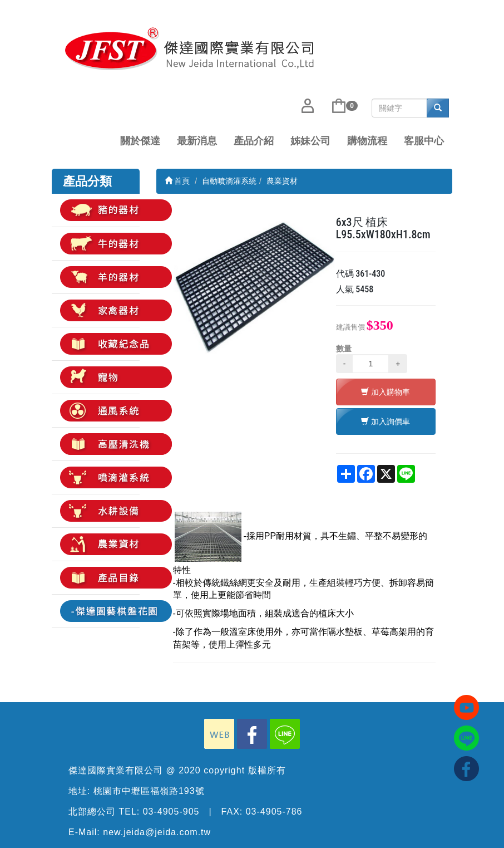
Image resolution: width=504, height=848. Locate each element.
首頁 (177, 181)
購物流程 (367, 141)
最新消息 (197, 141)
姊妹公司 (310, 141)
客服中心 (424, 141)
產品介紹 (254, 141)
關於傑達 (140, 141)
